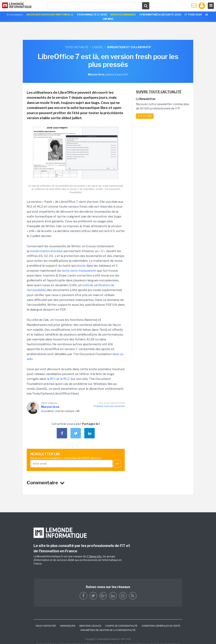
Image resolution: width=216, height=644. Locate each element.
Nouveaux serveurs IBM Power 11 (50, 15)
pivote (81, 266)
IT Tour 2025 (193, 15)
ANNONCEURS (68, 626)
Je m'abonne (145, 116)
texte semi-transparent (79, 271)
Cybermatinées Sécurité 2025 (160, 15)
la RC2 (65, 379)
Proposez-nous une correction (109, 406)
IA (207, 15)
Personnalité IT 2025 (92, 15)
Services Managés (123, 15)
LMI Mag (108, 19)
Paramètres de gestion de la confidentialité (108, 630)
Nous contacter (46, 626)
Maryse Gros (50, 407)
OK (117, 464)
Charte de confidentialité (121, 626)
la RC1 (51, 379)
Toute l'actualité (77, 47)
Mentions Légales (90, 626)
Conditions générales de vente (161, 626)
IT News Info (94, 556)
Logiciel (98, 47)
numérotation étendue (46, 251)
